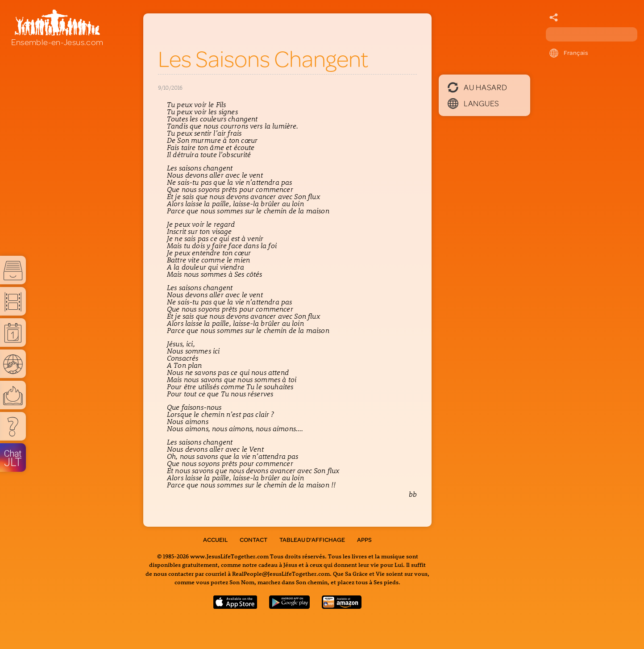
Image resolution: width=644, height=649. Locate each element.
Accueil (215, 540)
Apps (364, 540)
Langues (474, 103)
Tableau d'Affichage (312, 540)
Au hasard (477, 87)
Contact (253, 540)
